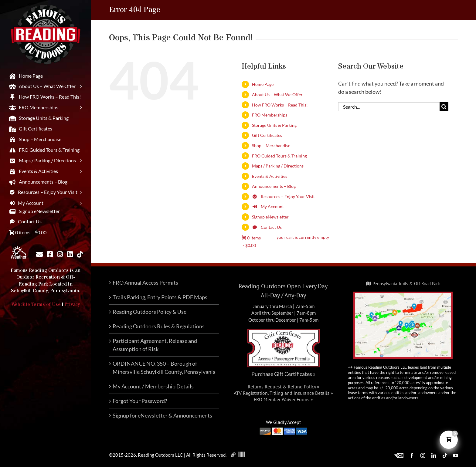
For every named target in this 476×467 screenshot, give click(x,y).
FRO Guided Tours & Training (279, 156)
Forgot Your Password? (140, 401)
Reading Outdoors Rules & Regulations (159, 326)
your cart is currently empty (303, 237)
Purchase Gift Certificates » (283, 374)
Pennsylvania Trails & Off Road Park (403, 283)
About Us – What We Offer (277, 95)
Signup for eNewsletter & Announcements (162, 415)
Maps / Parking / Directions (278, 166)
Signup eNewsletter (270, 217)
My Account (268, 206)
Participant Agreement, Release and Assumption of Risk (155, 345)
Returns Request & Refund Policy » (284, 387)
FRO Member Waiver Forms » (283, 399)
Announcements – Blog (274, 186)
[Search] (444, 107)
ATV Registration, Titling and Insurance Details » (283, 393)
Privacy (72, 304)
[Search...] (389, 107)
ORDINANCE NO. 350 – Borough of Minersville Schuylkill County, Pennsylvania (164, 368)
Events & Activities (270, 176)
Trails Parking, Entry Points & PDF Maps (160, 297)
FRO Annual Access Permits (145, 283)
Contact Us (267, 227)
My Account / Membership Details (153, 386)
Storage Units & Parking (274, 125)
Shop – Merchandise (271, 146)
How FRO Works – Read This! (280, 105)
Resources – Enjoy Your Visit (283, 196)
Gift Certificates (267, 135)
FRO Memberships (270, 115)
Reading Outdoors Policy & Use (150, 312)
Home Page (263, 84)
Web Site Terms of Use (36, 304)
